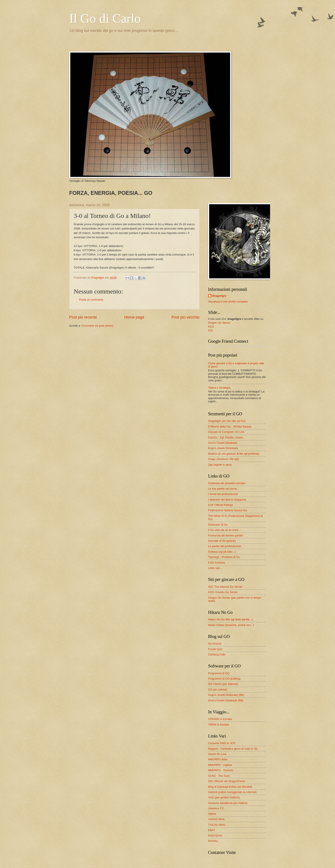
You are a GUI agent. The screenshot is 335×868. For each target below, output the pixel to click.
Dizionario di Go (218, 525)
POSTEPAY (215, 836)
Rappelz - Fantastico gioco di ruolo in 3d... (234, 749)
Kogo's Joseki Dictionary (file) (226, 695)
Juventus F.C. (216, 808)
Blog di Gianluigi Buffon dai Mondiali (230, 787)
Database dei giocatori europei (227, 483)
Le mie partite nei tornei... (224, 489)
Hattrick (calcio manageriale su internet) (232, 792)
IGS (210, 330)
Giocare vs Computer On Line (226, 432)
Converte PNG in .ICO (222, 743)
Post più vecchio (186, 317)
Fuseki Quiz (215, 649)
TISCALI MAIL (217, 825)
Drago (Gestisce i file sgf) (224, 459)
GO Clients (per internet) (223, 684)
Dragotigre (219, 296)
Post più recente (83, 317)
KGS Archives (217, 563)
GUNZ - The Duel (219, 776)
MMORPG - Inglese (220, 765)
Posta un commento (91, 300)
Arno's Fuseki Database (223, 443)
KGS (211, 327)
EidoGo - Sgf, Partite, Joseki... (226, 437)
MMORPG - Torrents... (222, 770)
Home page (134, 317)
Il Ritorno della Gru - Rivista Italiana (230, 427)
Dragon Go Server (219, 323)
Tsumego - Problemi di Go (224, 557)
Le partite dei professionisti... (226, 546)
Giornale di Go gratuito (222, 541)
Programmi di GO (219, 673)
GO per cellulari (218, 690)
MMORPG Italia (218, 759)
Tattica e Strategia (219, 388)
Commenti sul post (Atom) (97, 326)
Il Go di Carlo (105, 18)
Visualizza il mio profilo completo (228, 302)
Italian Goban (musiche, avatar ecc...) (231, 625)
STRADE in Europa (220, 719)
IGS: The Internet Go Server (225, 587)
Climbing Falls (217, 654)
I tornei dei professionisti (223, 494)
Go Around (215, 644)
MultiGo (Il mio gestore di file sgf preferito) (234, 454)
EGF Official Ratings (220, 505)
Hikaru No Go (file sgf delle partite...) (230, 619)
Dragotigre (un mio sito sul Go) (227, 421)
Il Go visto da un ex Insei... (224, 530)
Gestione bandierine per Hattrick (228, 803)
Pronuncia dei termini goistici (226, 535)
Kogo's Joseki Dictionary (223, 448)
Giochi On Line (217, 754)
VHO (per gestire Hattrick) (224, 797)
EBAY (212, 830)
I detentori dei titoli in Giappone (227, 500)
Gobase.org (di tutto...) (222, 552)
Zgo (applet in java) (220, 465)
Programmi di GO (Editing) (224, 679)
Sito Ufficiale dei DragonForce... (228, 781)
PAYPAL (213, 841)
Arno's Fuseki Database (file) (226, 700)
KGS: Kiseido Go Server (223, 592)
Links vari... (215, 568)
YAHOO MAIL (217, 819)
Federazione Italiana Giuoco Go (228, 510)
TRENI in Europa (218, 725)
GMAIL (212, 814)
